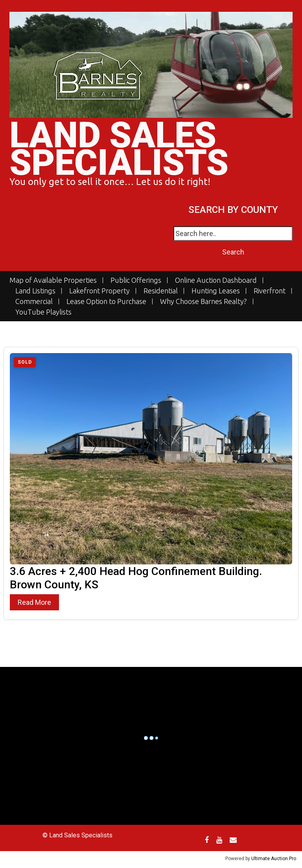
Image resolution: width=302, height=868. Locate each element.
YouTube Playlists (43, 312)
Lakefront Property (99, 291)
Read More (34, 602)
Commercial (34, 301)
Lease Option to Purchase (106, 301)
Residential (161, 291)
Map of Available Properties (53, 280)
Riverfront (270, 291)
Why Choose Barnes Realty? (203, 301)
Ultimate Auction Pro (274, 859)
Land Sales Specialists (119, 149)
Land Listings (35, 291)
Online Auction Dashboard (216, 280)
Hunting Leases (216, 291)
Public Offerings (136, 280)
